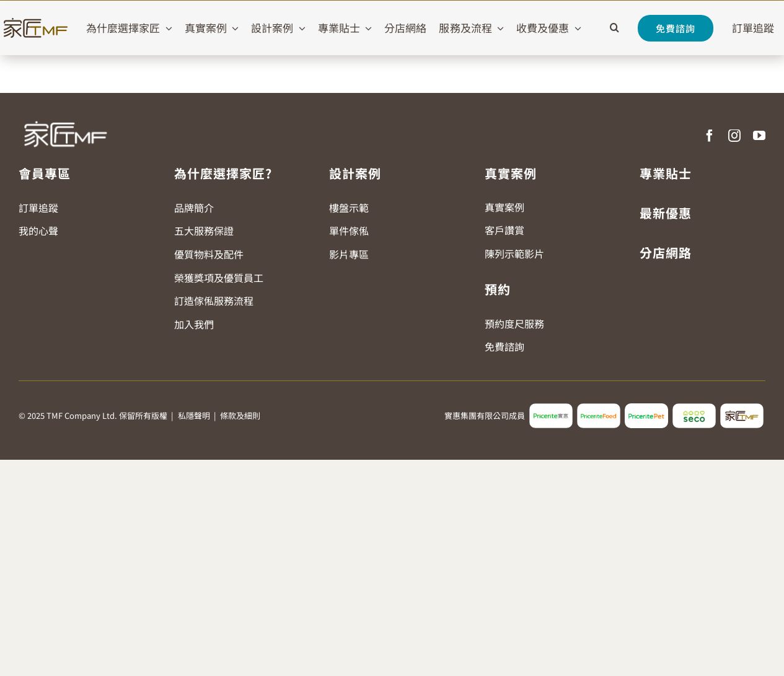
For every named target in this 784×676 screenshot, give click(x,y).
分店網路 (666, 252)
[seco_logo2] (694, 408)
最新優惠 (666, 213)
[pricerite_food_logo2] (599, 408)
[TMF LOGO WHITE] (65, 116)
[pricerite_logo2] (551, 408)
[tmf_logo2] (742, 408)
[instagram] (734, 136)
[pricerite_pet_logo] (646, 408)
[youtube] (759, 136)
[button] (614, 28)
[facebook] (710, 136)
